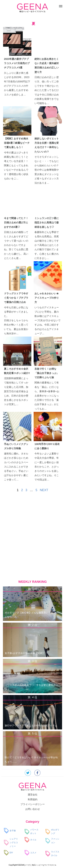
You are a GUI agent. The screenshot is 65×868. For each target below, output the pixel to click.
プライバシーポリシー (33, 804)
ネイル (31, 840)
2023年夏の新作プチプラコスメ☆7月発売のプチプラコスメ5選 (17, 63)
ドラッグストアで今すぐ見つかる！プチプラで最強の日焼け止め (16, 298)
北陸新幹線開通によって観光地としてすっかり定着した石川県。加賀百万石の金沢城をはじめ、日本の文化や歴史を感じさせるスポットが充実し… (16, 391)
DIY (8, 853)
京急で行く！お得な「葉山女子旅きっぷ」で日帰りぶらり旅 (47, 373)
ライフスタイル (52, 854)
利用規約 (33, 799)
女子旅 (10, 831)
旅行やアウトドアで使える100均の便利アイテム (31, 725)
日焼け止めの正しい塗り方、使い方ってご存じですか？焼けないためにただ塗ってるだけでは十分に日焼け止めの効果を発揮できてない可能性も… (47, 90)
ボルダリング (52, 832)
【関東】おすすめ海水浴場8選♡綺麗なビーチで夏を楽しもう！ (17, 143)
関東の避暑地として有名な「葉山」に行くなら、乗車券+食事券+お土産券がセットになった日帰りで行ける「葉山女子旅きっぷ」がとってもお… (47, 396)
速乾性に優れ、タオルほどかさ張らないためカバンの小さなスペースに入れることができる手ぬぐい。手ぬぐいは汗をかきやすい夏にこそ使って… (16, 467)
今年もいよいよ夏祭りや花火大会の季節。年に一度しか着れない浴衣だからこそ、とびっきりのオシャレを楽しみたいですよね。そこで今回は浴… (47, 467)
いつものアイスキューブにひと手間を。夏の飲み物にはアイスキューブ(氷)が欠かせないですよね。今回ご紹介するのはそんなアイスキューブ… (47, 320)
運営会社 (33, 795)
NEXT (44, 490)
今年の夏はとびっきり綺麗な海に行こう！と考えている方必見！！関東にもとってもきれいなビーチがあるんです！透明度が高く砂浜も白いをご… (16, 166)
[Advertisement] (32, 539)
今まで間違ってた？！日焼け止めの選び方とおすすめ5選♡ (16, 222)
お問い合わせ (33, 809)
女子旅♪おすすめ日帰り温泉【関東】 (25, 653)
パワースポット (32, 832)
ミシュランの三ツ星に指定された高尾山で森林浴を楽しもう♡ (47, 222)
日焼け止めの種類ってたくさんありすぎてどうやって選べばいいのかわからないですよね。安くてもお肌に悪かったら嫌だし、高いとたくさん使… (16, 245)
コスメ (31, 853)
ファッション (52, 841)
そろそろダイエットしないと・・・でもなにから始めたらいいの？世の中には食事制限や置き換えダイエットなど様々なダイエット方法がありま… (47, 170)
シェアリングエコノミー (11, 843)
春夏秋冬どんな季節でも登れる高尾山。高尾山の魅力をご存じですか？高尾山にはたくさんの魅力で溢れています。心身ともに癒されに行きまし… (47, 245)
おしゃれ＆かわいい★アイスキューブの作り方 (47, 298)
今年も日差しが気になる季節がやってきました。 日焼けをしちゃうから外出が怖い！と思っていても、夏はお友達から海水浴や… (16, 320)
